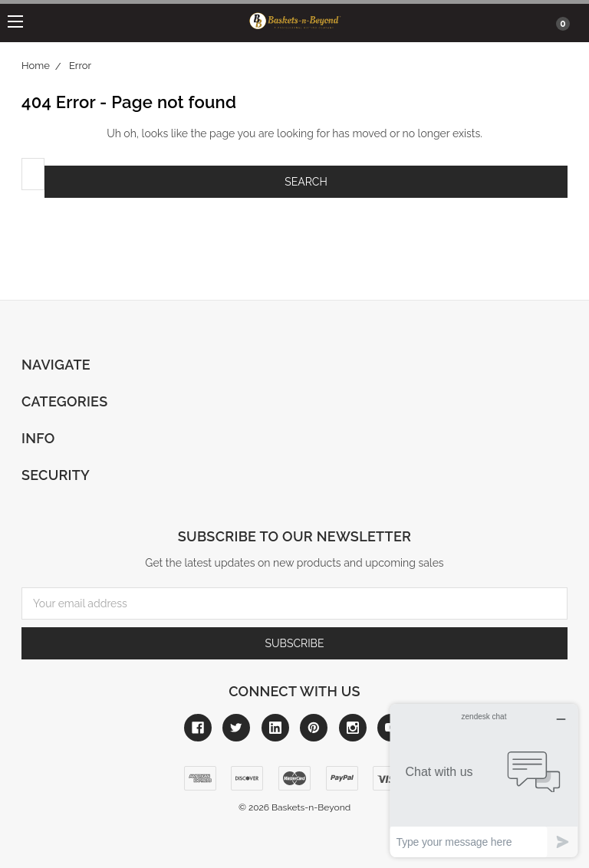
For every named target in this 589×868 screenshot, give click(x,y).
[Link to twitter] (236, 728)
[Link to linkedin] (275, 728)
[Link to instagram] (353, 728)
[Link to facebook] (198, 728)
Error (80, 66)
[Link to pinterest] (314, 728)
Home (36, 66)
